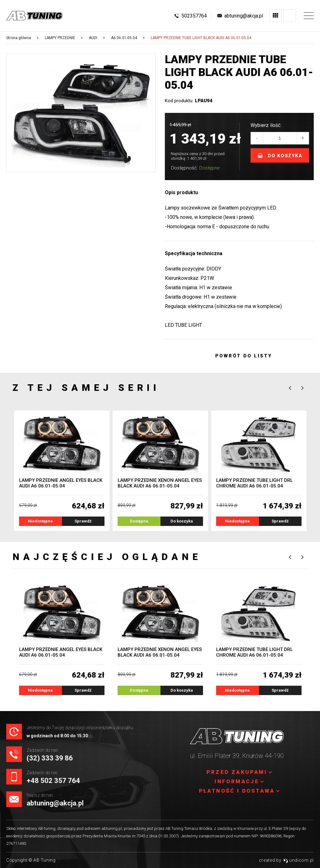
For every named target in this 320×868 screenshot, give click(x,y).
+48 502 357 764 (53, 781)
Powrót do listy (244, 356)
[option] (81, 115)
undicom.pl (299, 860)
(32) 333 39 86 (50, 758)
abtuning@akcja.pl (55, 803)
